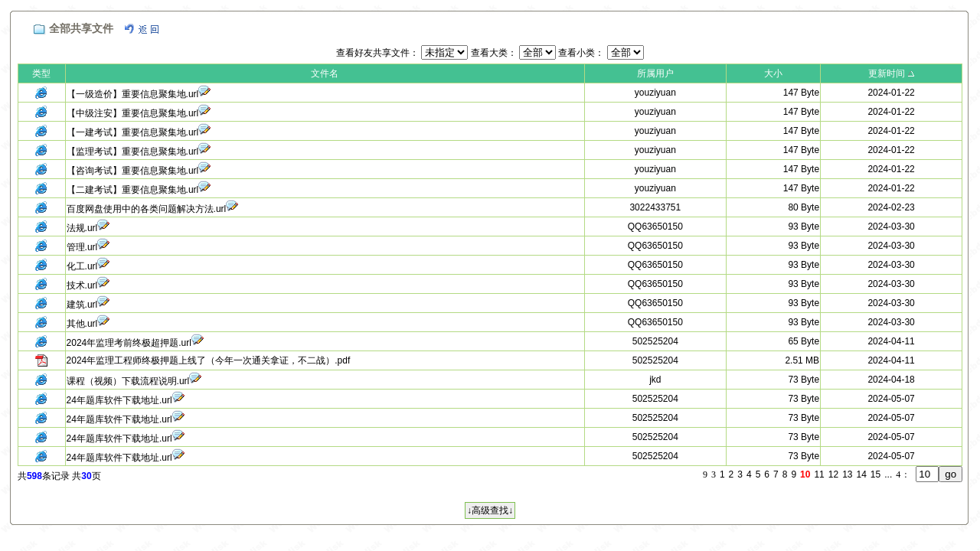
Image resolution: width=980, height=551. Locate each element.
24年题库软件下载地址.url (119, 400)
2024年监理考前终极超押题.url (129, 343)
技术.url (82, 285)
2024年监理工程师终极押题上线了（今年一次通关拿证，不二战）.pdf (209, 360)
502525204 (655, 341)
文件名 (325, 73)
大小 (773, 73)
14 (862, 474)
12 (833, 474)
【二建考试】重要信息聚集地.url (133, 190)
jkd (655, 380)
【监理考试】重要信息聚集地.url (133, 152)
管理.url (82, 247)
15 (875, 474)
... (888, 474)
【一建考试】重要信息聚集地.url (133, 132)
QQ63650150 (655, 227)
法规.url (82, 228)
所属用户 (655, 73)
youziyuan (655, 93)
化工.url (82, 266)
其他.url (82, 324)
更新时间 (887, 73)
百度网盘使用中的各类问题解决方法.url (147, 209)
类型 (41, 73)
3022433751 (655, 207)
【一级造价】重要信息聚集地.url (133, 94)
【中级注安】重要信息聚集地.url (133, 113)
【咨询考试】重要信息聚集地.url (133, 171)
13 (847, 474)
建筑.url (82, 305)
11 (819, 474)
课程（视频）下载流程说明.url (128, 381)
